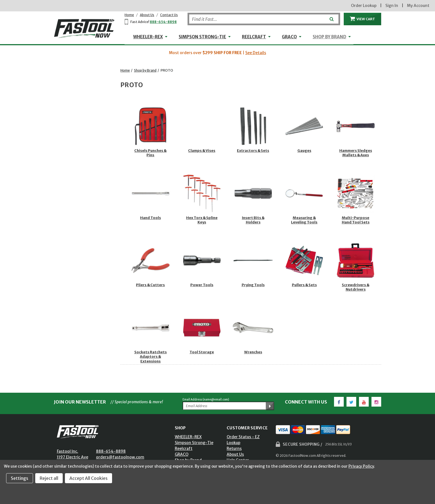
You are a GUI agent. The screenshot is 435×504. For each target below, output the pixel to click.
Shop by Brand (329, 37)
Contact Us (169, 15)
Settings (20, 478)
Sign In (392, 6)
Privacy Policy (361, 466)
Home (129, 15)
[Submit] (331, 17)
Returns (234, 448)
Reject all (49, 478)
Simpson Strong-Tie (202, 37)
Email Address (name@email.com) (206, 400)
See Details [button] (256, 53)
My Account (418, 6)
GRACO (289, 37)
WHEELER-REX (148, 37)
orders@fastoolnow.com (120, 457)
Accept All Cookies (88, 478)
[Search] (264, 19)
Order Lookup (364, 6)
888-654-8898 (163, 22)
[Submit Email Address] (270, 406)
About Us (147, 15)
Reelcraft (254, 37)
